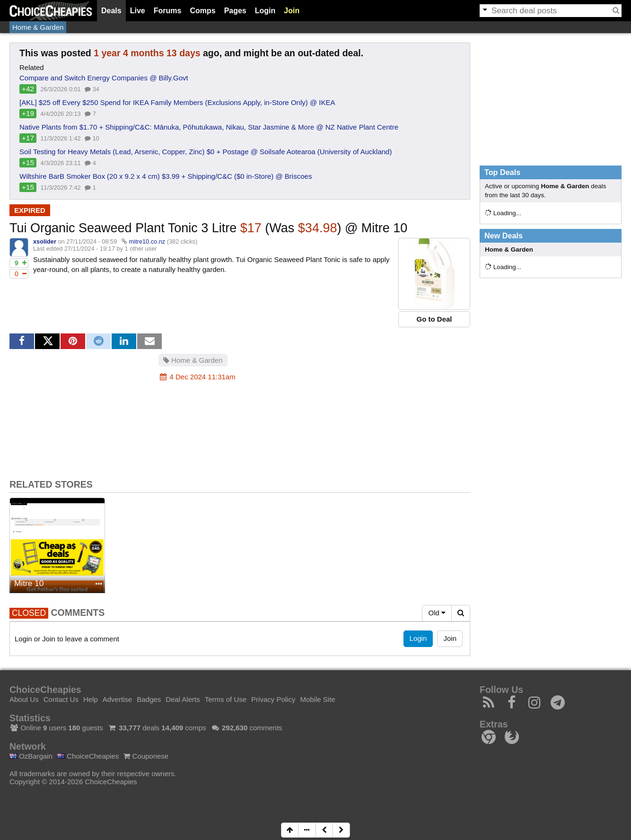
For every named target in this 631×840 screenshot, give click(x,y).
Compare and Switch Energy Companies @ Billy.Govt (104, 78)
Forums (168, 11)
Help (91, 699)
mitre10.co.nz (147, 241)
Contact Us (61, 699)
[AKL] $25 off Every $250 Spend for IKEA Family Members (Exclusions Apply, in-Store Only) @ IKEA (177, 102)
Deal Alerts (183, 699)
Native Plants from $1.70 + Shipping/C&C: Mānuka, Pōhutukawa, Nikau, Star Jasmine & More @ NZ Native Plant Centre (209, 127)
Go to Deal (434, 319)
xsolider (45, 241)
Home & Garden (38, 27)
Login (265, 11)
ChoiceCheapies (88, 756)
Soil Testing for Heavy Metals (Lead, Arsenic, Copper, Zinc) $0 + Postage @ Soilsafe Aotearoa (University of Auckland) (206, 152)
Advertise (118, 699)
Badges (149, 699)
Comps (202, 11)
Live (138, 11)
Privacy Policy (273, 699)
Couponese (146, 756)
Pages (235, 11)
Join (292, 11)
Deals (111, 11)
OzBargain (31, 756)
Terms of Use (226, 699)
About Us (24, 699)
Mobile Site (317, 699)
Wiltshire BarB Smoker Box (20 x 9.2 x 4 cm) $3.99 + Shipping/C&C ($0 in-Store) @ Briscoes (166, 176)
